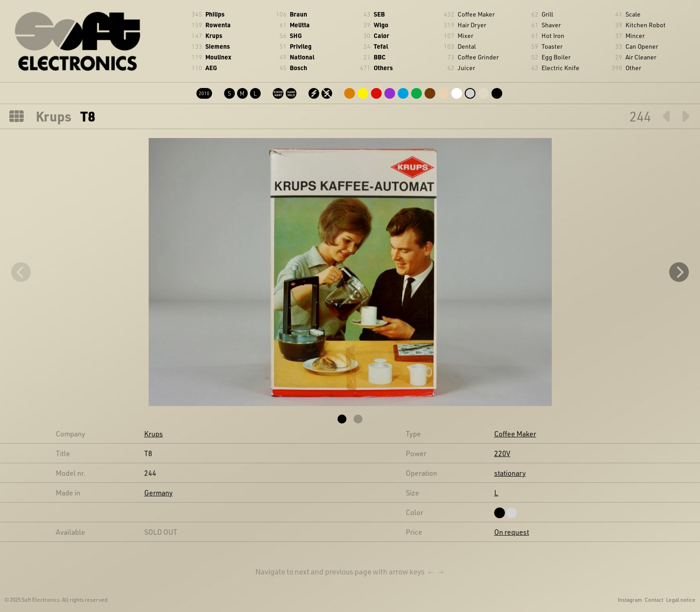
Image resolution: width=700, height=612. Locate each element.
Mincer (635, 36)
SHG (296, 36)
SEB (379, 14)
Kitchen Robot (646, 25)
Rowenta (218, 25)
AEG (211, 68)
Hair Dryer (472, 25)
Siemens (218, 46)
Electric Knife (560, 68)
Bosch (298, 68)
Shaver (551, 25)
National (302, 57)
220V (502, 453)
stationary (510, 473)
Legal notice (681, 599)
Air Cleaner (641, 57)
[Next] (679, 272)
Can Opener (642, 46)
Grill (547, 14)
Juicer (466, 68)
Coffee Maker (476, 14)
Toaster (552, 46)
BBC (380, 57)
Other (633, 68)
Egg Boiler (556, 57)
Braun (298, 14)
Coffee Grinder (478, 57)
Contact (654, 599)
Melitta (300, 25)
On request (512, 532)
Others (383, 68)
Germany (158, 493)
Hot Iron (553, 36)
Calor (381, 36)
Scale (633, 14)
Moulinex (218, 57)
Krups (214, 36)
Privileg (301, 46)
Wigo (381, 25)
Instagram (630, 599)
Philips (215, 14)
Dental (467, 46)
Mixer (465, 36)
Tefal (381, 46)
